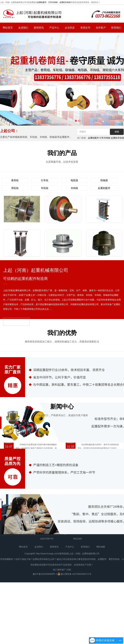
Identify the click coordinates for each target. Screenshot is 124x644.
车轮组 (45, 188)
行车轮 (45, 180)
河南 (69, 604)
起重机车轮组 (65, 2)
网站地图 (101, 581)
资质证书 (85, 28)
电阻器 (74, 180)
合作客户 (101, 28)
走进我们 (23, 28)
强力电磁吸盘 (19, 534)
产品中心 (54, 28)
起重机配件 (42, 2)
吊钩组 (74, 188)
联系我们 (116, 28)
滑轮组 (15, 188)
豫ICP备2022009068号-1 (45, 608)
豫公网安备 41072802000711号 (74, 608)
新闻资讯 (39, 28)
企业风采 (70, 28)
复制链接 (64, 588)
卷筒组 (15, 180)
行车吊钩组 (53, 2)
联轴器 (104, 180)
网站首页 (8, 28)
